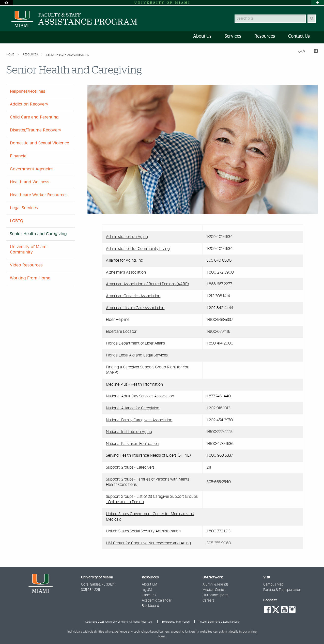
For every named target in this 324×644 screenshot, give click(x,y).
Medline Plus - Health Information (134, 384)
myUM (147, 590)
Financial (19, 156)
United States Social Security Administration (143, 531)
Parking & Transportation (282, 590)
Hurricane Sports (215, 595)
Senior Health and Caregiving (68, 55)
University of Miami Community (29, 250)
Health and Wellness (30, 182)
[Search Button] (312, 19)
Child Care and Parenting (34, 117)
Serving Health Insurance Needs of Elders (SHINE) (148, 455)
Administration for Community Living (138, 249)
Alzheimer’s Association (126, 272)
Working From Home (30, 278)
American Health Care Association (135, 308)
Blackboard (150, 606)
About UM (149, 585)
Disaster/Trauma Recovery (36, 130)
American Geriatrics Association (133, 296)
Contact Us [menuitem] (299, 36)
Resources (31, 55)
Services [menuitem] (233, 36)
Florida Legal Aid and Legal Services (137, 355)
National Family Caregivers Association (139, 420)
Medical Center (214, 590)
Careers (208, 601)
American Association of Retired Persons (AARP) (147, 284)
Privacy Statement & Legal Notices (219, 622)
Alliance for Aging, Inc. (125, 260)
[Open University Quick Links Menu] (318, 3)
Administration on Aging (127, 237)
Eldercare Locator (121, 332)
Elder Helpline (118, 320)
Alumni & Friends (215, 585)
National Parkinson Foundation (133, 444)
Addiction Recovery (29, 104)
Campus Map (273, 585)
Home (11, 55)
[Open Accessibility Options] (6, 3)
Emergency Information (176, 622)
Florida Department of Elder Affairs (135, 343)
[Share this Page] (314, 52)
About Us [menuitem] (202, 36)
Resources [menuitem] (265, 36)
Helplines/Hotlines (28, 92)
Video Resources (26, 265)
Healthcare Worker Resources (39, 195)
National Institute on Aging (129, 432)
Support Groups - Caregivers (130, 467)
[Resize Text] (302, 51)
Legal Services (24, 208)
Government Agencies (32, 169)
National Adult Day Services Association (140, 396)
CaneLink (149, 595)
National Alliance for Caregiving (133, 408)
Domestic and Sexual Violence (40, 143)
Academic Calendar (157, 601)
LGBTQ (17, 221)
